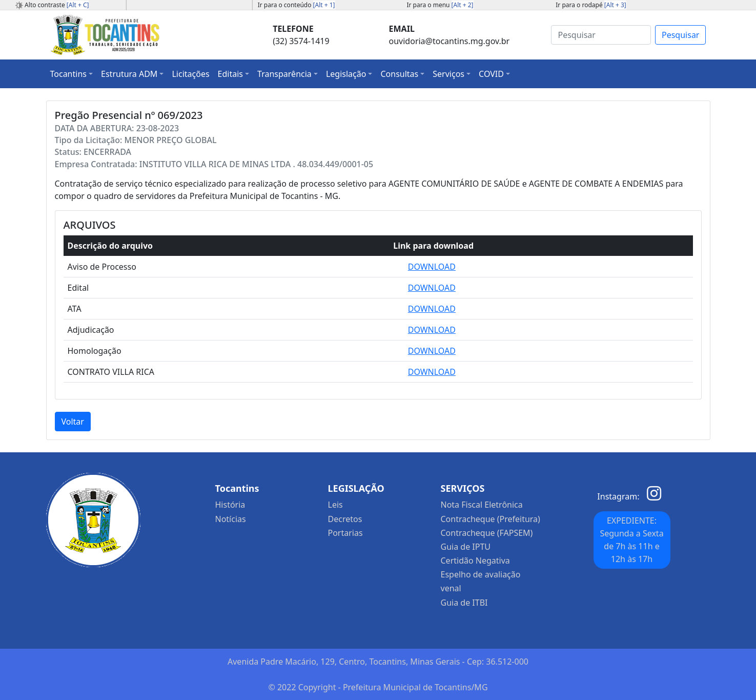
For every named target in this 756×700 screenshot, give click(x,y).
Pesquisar (680, 35)
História (230, 505)
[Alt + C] (78, 5)
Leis (335, 505)
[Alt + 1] (324, 5)
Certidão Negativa (475, 561)
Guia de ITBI (464, 603)
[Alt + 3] (615, 5)
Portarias (345, 533)
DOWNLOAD (432, 267)
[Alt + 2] (463, 5)
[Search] (601, 35)
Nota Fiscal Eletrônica (482, 505)
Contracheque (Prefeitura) (491, 519)
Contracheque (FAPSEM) (487, 533)
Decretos (345, 519)
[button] (72, 74)
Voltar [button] (73, 422)
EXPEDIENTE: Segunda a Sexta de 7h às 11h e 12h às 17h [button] (631, 540)
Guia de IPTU (466, 547)
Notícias (231, 519)
